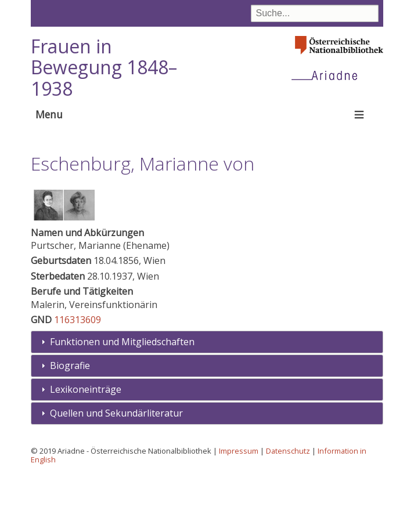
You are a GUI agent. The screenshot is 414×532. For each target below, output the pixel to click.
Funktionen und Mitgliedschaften (122, 398)
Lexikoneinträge (86, 445)
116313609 (78, 376)
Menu (49, 114)
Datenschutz (288, 506)
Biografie (70, 422)
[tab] (207, 398)
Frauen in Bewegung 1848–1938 (104, 68)
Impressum (239, 506)
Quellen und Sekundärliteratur (116, 469)
